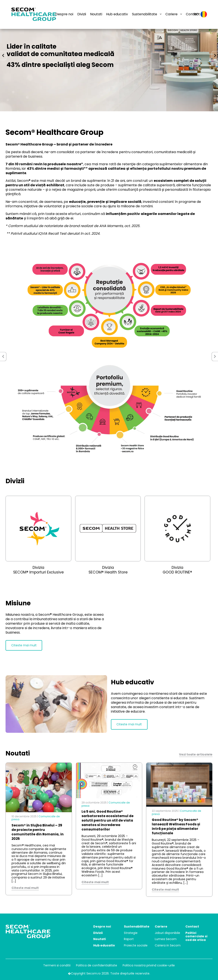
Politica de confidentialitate (97, 965)
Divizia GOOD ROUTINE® (177, 570)
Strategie (131, 933)
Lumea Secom (166, 939)
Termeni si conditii (57, 965)
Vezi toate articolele (196, 754)
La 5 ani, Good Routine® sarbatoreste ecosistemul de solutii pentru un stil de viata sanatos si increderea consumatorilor (108, 820)
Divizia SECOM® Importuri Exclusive (38, 570)
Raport (129, 939)
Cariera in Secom (168, 945)
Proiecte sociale (136, 945)
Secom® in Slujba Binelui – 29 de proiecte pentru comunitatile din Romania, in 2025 (38, 832)
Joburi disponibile (167, 933)
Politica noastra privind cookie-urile (149, 965)
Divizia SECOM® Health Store (108, 570)
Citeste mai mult (24, 645)
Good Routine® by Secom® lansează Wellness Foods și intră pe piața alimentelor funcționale (176, 826)
